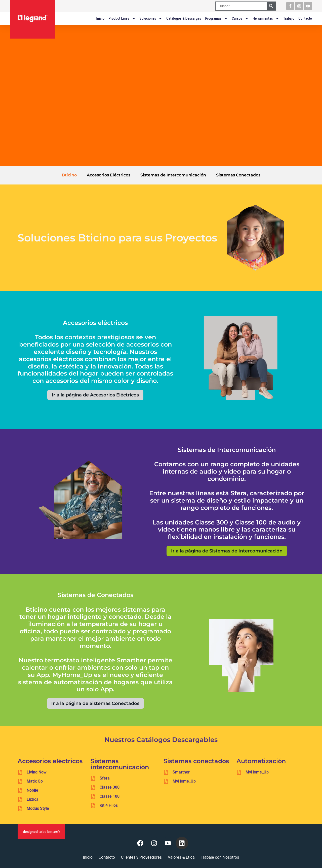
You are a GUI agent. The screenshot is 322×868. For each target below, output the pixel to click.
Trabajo (289, 18)
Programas (216, 18)
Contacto (305, 18)
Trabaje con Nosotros (220, 857)
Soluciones (151, 18)
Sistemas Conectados (238, 175)
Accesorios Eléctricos (109, 175)
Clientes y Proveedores (141, 857)
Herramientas (266, 18)
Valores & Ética (181, 857)
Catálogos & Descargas (184, 18)
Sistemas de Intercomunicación (173, 175)
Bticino (69, 175)
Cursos (240, 18)
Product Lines (122, 18)
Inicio (100, 18)
